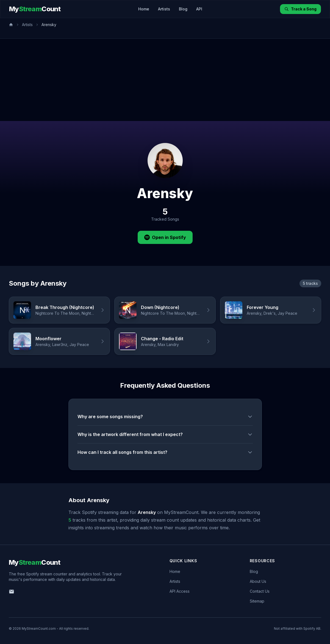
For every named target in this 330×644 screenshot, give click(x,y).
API (199, 9)
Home (144, 9)
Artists (164, 9)
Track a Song (300, 9)
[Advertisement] (165, 80)
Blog (183, 9)
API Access (180, 591)
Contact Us (260, 591)
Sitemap (257, 601)
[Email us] (12, 592)
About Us (258, 581)
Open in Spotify (165, 237)
